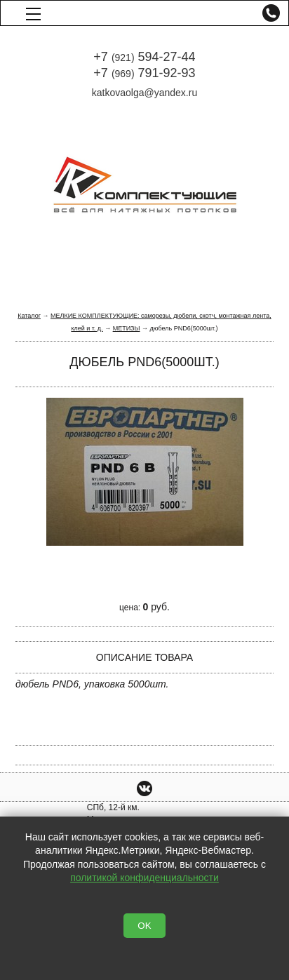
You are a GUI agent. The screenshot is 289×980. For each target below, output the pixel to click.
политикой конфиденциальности (144, 878)
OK (144, 926)
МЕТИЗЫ (127, 328)
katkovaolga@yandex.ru (144, 93)
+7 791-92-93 (144, 73)
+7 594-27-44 (144, 57)
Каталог (29, 316)
